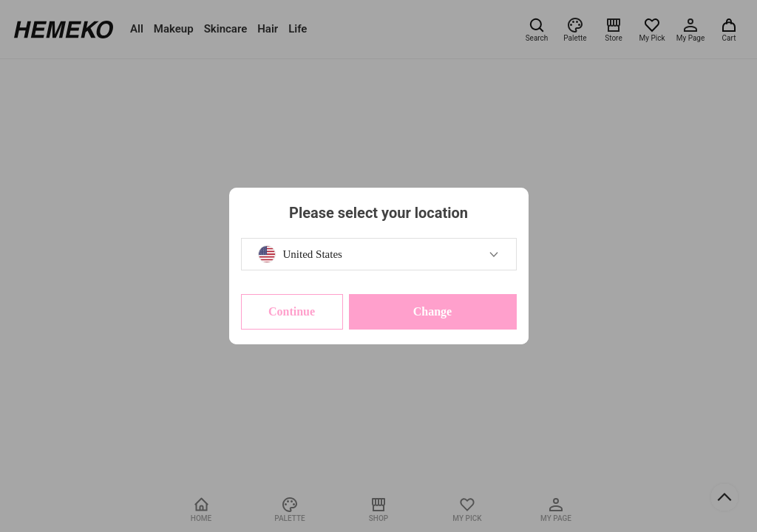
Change (432, 311)
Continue (292, 311)
